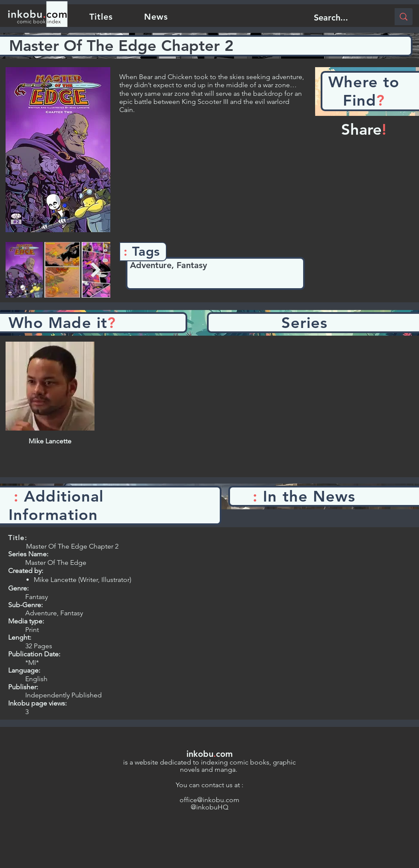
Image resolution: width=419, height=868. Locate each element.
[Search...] (345, 18)
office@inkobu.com (209, 800)
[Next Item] (96, 270)
